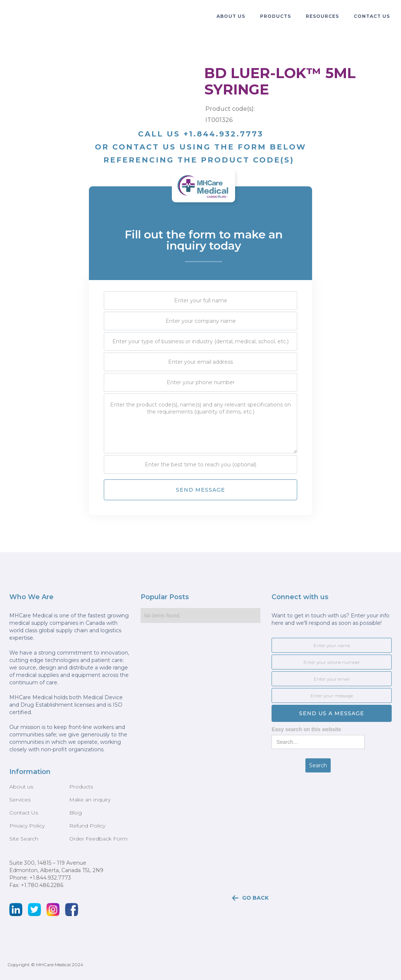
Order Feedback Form (98, 839)
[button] (231, 16)
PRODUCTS (275, 16)
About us (21, 787)
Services (20, 800)
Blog (76, 813)
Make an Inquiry (90, 800)
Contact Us (372, 16)
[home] (28, 11)
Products (81, 787)
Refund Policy (87, 826)
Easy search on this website (306, 729)
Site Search (24, 839)
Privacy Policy (27, 826)
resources (322, 16)
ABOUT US (231, 16)
